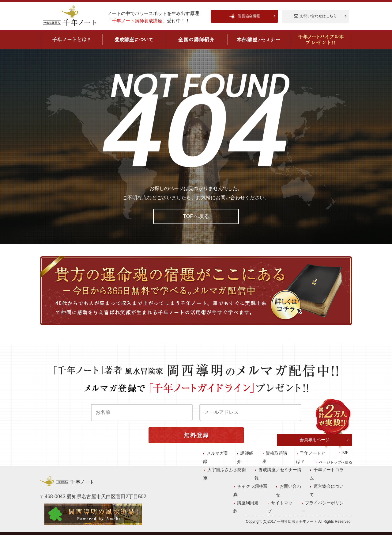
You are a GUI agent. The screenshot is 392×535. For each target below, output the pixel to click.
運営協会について (334, 505)
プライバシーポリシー (231, 505)
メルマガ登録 (239, 491)
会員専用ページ (315, 478)
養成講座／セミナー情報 (293, 498)
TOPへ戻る (196, 216)
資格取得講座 (288, 491)
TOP (345, 491)
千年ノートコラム (334, 498)
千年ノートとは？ (320, 491)
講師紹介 (264, 491)
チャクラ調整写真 (270, 505)
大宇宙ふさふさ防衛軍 (248, 498)
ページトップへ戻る (336, 462)
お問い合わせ (302, 505)
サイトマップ (337, 512)
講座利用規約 (309, 512)
